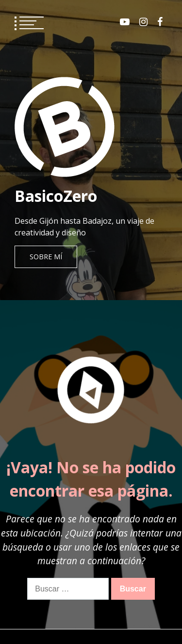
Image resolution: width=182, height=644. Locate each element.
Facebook (160, 22)
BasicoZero (56, 196)
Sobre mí (46, 257)
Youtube (125, 22)
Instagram (143, 22)
